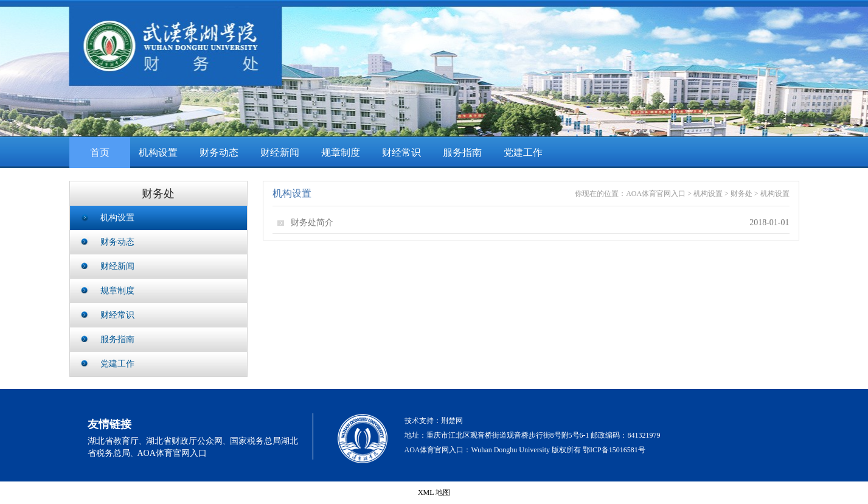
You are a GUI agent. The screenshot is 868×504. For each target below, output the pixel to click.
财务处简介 (312, 222)
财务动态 (219, 152)
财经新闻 (280, 152)
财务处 (741, 194)
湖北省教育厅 (113, 441)
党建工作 (523, 152)
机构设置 (158, 152)
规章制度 (341, 152)
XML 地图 (434, 492)
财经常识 (401, 152)
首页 (100, 152)
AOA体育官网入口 (656, 194)
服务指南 (462, 152)
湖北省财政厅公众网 (184, 441)
